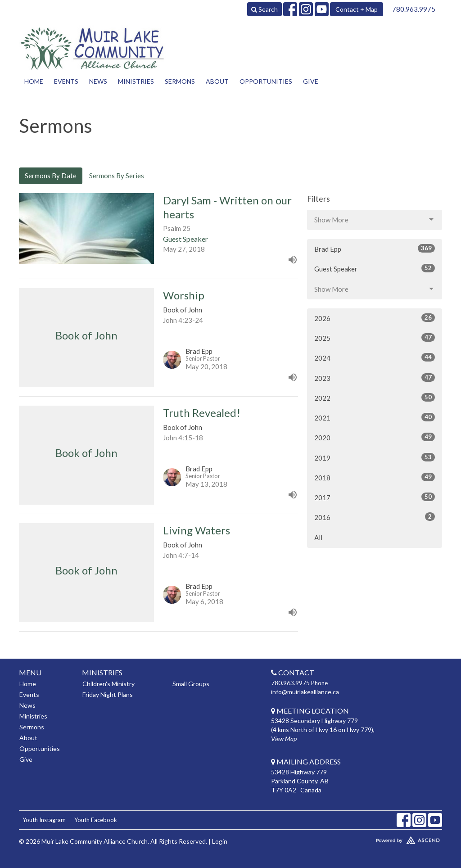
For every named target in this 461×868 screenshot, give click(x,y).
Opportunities (266, 81)
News (98, 81)
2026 (375, 318)
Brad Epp (375, 249)
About (217, 81)
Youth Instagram (44, 820)
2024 (375, 357)
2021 (375, 417)
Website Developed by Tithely (393, 838)
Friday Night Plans (108, 694)
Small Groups (191, 684)
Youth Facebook (96, 820)
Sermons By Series (117, 176)
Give (311, 81)
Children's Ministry (108, 684)
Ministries (136, 81)
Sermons (180, 81)
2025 (375, 338)
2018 (375, 477)
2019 (375, 457)
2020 (375, 437)
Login (220, 841)
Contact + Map (357, 9)
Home (34, 81)
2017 (375, 497)
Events (66, 81)
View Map (284, 739)
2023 (375, 378)
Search (264, 9)
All (318, 538)
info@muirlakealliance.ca (305, 692)
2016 (375, 517)
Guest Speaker (375, 268)
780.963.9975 (414, 9)
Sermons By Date (51, 176)
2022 (375, 398)
